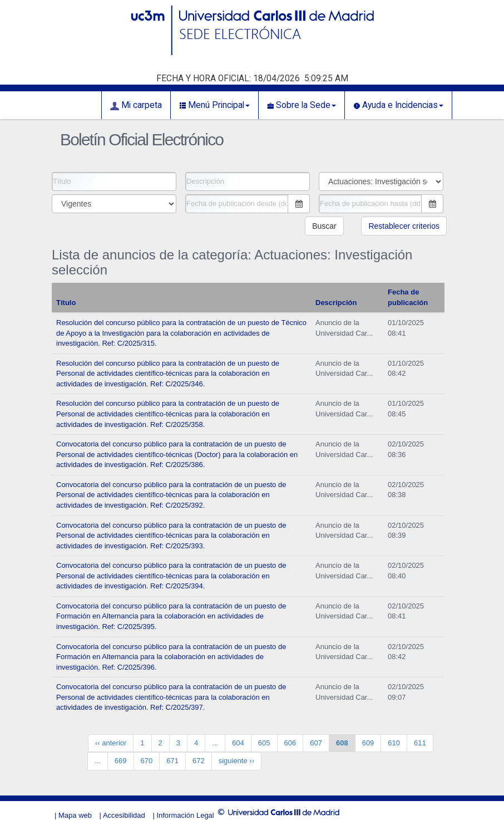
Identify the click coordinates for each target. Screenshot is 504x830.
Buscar (324, 226)
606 (290, 743)
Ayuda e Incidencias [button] (398, 105)
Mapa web (75, 815)
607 (316, 743)
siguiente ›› (236, 761)
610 (394, 743)
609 (368, 743)
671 (172, 761)
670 (147, 761)
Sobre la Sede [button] (302, 105)
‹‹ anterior (111, 743)
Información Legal (185, 815)
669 (121, 761)
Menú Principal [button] (214, 105)
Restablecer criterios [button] (404, 226)
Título (66, 303)
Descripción (336, 303)
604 (238, 743)
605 (264, 743)
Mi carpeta (136, 105)
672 (199, 761)
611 (420, 743)
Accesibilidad (124, 815)
